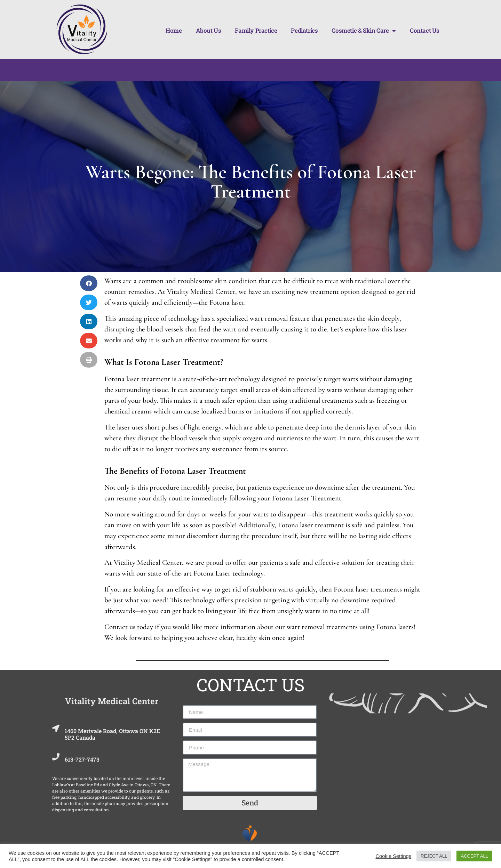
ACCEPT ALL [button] (474, 856)
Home (174, 30)
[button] (89, 283)
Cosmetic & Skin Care (364, 31)
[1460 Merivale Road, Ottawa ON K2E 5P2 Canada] (57, 730)
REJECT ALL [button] (434, 856)
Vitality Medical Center (112, 701)
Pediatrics (304, 30)
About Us (209, 30)
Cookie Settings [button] (393, 856)
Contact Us (425, 30)
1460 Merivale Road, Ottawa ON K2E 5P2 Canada (116, 734)
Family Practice (256, 30)
